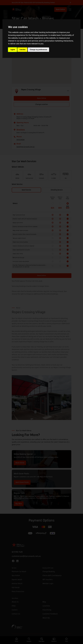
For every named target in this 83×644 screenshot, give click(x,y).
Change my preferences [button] (38, 50)
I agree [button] (13, 50)
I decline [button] (22, 50)
